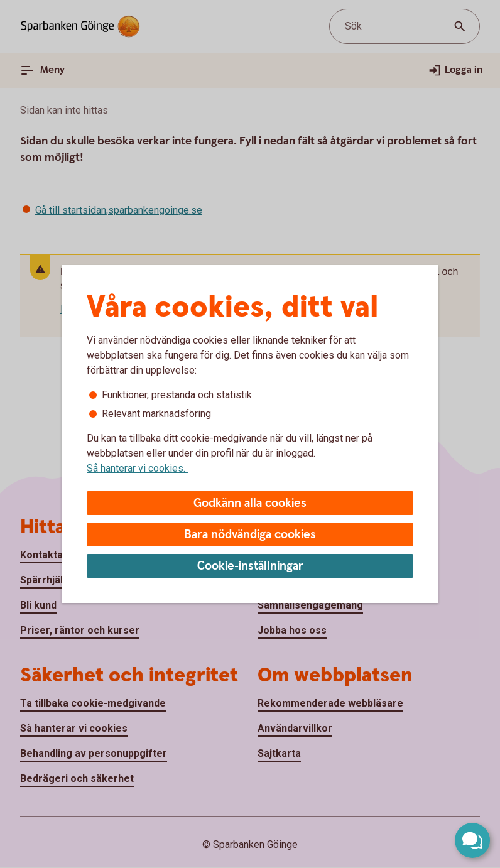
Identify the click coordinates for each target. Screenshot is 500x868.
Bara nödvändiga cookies (250, 535)
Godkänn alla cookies (250, 503)
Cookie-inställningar (250, 566)
